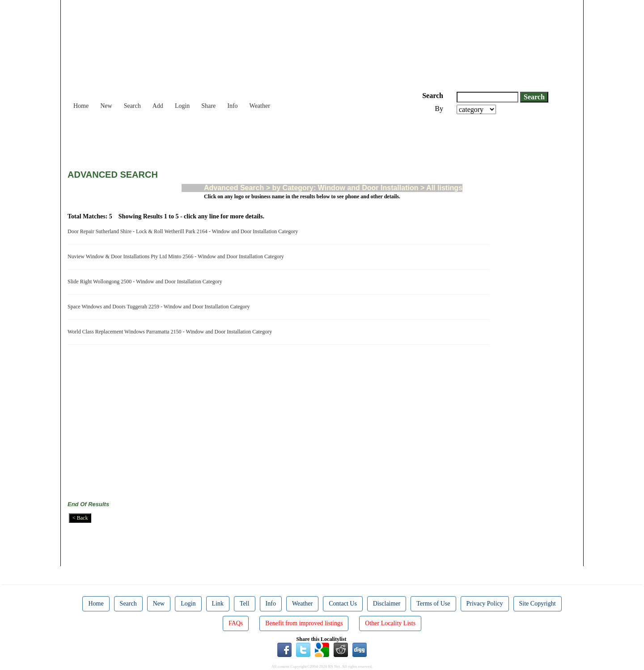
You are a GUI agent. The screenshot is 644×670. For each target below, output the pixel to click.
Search (132, 106)
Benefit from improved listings (304, 623)
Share (208, 106)
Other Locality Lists (390, 623)
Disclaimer (387, 604)
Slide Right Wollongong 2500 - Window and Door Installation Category (146, 282)
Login (182, 106)
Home (81, 106)
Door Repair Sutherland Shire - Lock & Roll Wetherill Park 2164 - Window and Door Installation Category (184, 231)
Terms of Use (433, 604)
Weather (260, 106)
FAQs (236, 623)
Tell (245, 604)
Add (158, 106)
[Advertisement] (230, 139)
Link (218, 604)
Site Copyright (538, 604)
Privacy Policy (485, 604)
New (106, 106)
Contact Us (343, 604)
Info (232, 106)
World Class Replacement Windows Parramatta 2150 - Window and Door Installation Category (171, 332)
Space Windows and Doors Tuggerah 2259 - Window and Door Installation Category (160, 307)
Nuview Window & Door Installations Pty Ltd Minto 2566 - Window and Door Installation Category (177, 256)
